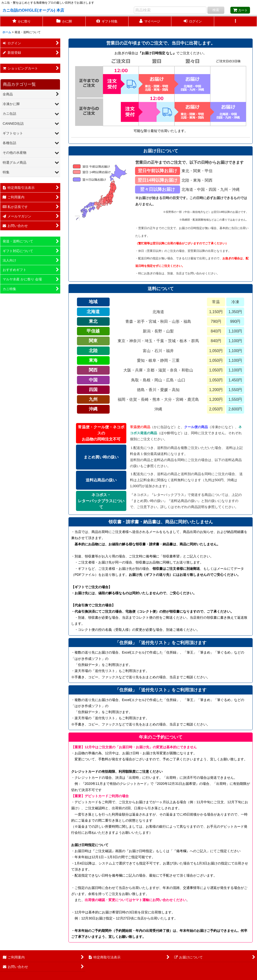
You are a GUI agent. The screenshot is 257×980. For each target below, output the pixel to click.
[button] (236, 21)
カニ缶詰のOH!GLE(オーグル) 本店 (33, 10)
